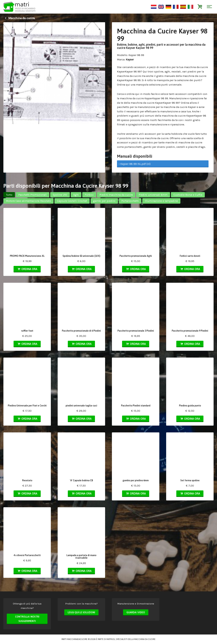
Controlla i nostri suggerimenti (27, 619)
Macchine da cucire (19, 18)
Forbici (89, 195)
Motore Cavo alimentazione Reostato (28, 201)
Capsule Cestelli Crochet (72, 201)
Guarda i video (136, 612)
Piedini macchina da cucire (116, 195)
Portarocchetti (130, 201)
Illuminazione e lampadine (161, 201)
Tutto (9, 195)
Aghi (76, 195)
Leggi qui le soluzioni (81, 612)
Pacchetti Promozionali (33, 195)
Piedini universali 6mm (153, 195)
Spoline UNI (60, 195)
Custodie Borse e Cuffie (188, 195)
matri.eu (111, 639)
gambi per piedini (104, 201)
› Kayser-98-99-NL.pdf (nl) (135, 164)
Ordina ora (27, 269)
